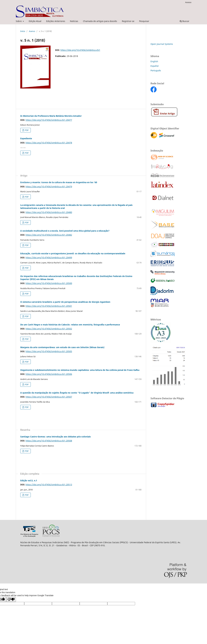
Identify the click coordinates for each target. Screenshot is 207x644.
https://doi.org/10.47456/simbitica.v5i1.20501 (49, 306)
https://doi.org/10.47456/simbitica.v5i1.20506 (49, 374)
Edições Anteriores (56, 21)
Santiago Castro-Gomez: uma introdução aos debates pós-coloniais (55, 437)
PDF (27, 130)
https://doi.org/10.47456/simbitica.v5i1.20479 (49, 187)
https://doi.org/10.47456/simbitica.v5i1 (80, 50)
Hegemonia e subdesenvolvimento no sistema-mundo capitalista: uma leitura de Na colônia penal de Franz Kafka (80, 370)
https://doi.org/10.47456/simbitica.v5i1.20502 (49, 329)
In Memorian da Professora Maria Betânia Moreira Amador (51, 116)
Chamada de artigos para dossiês (100, 21)
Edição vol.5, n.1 (29, 480)
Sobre (19, 21)
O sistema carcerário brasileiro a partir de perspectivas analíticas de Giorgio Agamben (65, 302)
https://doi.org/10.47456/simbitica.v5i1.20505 (49, 351)
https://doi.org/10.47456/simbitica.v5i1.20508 (49, 441)
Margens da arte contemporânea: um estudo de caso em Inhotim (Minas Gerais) (62, 347)
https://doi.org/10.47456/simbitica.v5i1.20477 (49, 120)
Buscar (185, 21)
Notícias (74, 21)
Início (23, 31)
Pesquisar (144, 21)
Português (156, 70)
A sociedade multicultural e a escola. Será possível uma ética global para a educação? (65, 231)
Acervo (32, 31)
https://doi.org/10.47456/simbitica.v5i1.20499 (49, 258)
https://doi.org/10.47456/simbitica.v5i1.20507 (49, 397)
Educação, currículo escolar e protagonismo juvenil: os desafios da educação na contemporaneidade (73, 253)
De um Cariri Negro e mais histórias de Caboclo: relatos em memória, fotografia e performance (70, 325)
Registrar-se (128, 21)
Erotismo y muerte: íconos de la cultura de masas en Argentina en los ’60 (59, 182)
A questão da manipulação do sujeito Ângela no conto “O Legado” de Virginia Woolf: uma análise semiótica (77, 393)
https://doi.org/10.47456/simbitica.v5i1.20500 (49, 283)
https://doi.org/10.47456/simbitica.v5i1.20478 (49, 143)
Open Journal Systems (162, 44)
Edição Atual (35, 21)
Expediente (26, 138)
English (154, 61)
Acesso (188, 2)
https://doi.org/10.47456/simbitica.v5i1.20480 (49, 212)
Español (155, 66)
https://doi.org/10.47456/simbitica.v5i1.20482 (49, 235)
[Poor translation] (11, 599)
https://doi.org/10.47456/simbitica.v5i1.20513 (49, 485)
